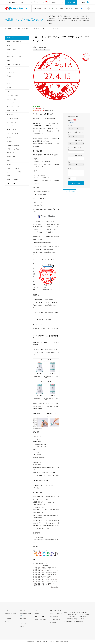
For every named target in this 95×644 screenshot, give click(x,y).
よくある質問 (23, 618)
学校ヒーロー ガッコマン (13, 168)
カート (72, 2)
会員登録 (54, 2)
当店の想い (37, 614)
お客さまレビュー (24, 624)
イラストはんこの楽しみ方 (55, 619)
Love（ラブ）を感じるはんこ (14, 134)
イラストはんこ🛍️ (49, 9)
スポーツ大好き (11, 103)
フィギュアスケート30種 (13, 107)
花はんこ (9, 68)
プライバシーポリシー (40, 617)
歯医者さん (10, 164)
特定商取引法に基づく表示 (40, 619)
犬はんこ (9, 45)
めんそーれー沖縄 (11, 122)
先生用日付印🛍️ (37, 9)
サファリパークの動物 (13, 95)
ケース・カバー (11, 184)
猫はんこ (9, 53)
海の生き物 (10, 114)
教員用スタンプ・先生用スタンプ (41, 50)
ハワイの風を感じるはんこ (14, 118)
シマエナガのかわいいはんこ (14, 57)
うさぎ (9, 91)
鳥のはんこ (10, 76)
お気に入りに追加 (70, 191)
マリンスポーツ (11, 126)
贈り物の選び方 (53, 622)
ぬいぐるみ (10, 137)
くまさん (9, 160)
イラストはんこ (9, 618)
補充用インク (10, 176)
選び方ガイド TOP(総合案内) (56, 614)
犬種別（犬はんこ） (12, 49)
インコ (9, 80)
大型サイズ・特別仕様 (13, 180)
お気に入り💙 (79, 9)
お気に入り (84, 2)
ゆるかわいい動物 (11, 99)
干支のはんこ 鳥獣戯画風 (13, 145)
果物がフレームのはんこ (13, 111)
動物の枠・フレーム (12, 153)
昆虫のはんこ (10, 88)
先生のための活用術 (54, 617)
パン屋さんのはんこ (12, 157)
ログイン (61, 2)
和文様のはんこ (11, 141)
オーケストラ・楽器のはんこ (14, 65)
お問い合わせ (23, 627)
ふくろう (9, 84)
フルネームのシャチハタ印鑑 (14, 172)
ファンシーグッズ (11, 130)
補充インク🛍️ (60, 9)
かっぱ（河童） (11, 72)
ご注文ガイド (23, 621)
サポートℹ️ (69, 9)
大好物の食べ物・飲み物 (13, 149)
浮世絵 (9, 61)
